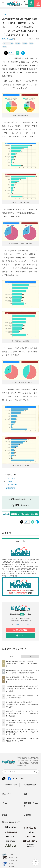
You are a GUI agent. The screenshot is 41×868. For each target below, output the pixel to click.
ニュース (7, 794)
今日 (11, 656)
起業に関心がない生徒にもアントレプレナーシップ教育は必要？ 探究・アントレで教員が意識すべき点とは (22, 714)
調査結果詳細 (11, 488)
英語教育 (25, 43)
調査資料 (18, 43)
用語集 (6, 815)
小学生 (31, 43)
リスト (11, 53)
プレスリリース (11, 478)
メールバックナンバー (21, 624)
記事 (27, 794)
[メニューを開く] (3, 3)
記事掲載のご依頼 (11, 785)
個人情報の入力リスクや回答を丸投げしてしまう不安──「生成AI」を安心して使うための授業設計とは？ (22, 704)
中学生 (5, 47)
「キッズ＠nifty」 (12, 485)
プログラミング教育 (8, 43)
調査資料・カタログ (31, 805)
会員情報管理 (13, 860)
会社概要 (12, 867)
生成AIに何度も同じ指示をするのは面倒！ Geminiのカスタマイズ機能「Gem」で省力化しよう (22, 664)
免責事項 (12, 864)
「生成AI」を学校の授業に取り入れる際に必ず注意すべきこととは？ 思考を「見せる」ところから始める (22, 689)
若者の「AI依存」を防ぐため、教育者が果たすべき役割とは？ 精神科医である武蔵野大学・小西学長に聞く (22, 723)
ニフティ (9, 482)
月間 (30, 656)
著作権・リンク (14, 857)
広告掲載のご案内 (30, 785)
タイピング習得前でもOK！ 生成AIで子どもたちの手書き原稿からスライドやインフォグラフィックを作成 (22, 732)
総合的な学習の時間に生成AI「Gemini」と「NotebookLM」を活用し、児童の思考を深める (21, 679)
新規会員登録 (20, 630)
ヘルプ (11, 854)
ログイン (20, 635)
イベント (7, 803)
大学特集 (29, 815)
